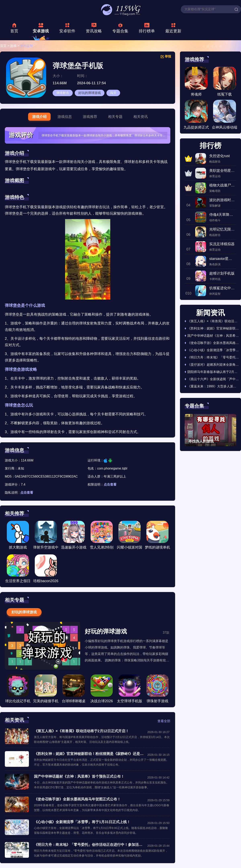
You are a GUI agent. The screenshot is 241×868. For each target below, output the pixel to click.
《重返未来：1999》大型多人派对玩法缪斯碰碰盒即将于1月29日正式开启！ (213, 386)
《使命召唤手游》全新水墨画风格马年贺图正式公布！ (77, 799)
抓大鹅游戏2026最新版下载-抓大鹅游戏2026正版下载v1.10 (18, 536)
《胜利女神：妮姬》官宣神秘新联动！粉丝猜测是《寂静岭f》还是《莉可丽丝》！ (89, 754)
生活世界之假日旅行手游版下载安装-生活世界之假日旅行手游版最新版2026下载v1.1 (18, 570)
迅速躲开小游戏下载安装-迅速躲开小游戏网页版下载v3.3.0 (74, 536)
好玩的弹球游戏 (90, 93)
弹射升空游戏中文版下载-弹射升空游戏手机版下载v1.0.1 (46, 536)
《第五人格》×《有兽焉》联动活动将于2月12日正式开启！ (81, 731)
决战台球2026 (102, 689)
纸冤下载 (225, 82)
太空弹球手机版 (130, 689)
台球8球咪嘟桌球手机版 (74, 690)
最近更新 (173, 31)
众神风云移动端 (225, 115)
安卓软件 (67, 31)
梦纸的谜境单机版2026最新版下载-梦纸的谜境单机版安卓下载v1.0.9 (157, 536)
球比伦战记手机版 (18, 690)
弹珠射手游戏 (157, 689)
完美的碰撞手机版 (46, 690)
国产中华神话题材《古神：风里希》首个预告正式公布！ (79, 776)
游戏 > (15, 46)
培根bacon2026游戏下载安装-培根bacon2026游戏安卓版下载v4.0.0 (46, 570)
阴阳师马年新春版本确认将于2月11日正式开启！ (213, 372)
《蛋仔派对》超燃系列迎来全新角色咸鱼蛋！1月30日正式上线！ (213, 365)
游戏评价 (21, 135)
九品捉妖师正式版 (196, 116)
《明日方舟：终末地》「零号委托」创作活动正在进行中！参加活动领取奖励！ (89, 845)
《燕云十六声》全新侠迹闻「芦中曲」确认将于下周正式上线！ (213, 379)
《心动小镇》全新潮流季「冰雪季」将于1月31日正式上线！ (82, 822)
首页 (14, 31)
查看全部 (164, 721)
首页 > (5, 46)
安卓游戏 (41, 31)
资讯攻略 (94, 31)
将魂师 (196, 82)
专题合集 (120, 31)
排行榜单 (147, 31)
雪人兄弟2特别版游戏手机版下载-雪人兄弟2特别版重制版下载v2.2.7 (102, 536)
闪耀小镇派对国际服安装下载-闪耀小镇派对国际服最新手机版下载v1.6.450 (130, 536)
